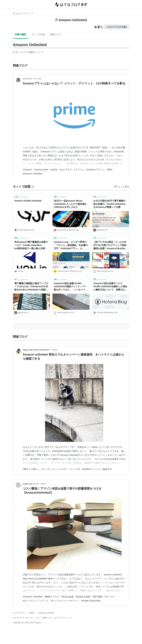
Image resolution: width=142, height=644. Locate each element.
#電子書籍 (97, 597)
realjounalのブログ (31, 484)
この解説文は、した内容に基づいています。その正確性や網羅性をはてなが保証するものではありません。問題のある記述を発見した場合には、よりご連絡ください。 (28, 53)
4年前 (55, 350)
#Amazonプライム (95, 170)
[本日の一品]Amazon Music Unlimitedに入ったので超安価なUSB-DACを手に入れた (70, 204)
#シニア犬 (75, 469)
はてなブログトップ (63, 618)
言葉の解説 (21, 34)
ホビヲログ (28, 79)
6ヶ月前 (38, 79)
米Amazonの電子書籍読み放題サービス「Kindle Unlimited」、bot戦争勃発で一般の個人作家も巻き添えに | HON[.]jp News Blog (31, 245)
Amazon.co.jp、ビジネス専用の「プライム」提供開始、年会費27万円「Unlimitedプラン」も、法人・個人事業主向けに (71, 245)
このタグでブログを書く (117, 27)
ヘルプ (38, 618)
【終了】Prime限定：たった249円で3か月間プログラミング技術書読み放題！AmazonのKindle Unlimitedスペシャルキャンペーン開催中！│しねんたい (110, 245)
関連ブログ (56, 34)
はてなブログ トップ (23, 13)
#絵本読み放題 (83, 597)
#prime (54, 170)
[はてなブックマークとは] (33, 187)
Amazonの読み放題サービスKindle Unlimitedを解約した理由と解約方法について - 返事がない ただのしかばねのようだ (110, 287)
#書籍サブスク (52, 597)
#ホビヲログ (66, 170)
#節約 (110, 170)
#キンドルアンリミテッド (36, 601)
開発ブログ (47, 618)
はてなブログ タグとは (23, 618)
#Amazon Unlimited (33, 174)
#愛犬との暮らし (31, 469)
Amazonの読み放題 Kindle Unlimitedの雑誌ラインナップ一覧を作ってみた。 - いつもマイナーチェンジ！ (71, 287)
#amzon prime (41, 170)
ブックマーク (22, 197)
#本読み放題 (67, 597)
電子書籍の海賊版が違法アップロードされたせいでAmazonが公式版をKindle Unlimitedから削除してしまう (31, 287)
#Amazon (28, 170)
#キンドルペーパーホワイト (65, 601)
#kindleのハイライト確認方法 (97, 469)
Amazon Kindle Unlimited (28, 201)
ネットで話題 (38, 34)
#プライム (79, 170)
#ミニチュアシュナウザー (55, 469)
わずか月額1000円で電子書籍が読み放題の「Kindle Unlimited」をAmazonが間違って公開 (110, 204)
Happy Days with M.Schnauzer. (37, 350)
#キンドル (110, 597)
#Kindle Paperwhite (91, 601)
